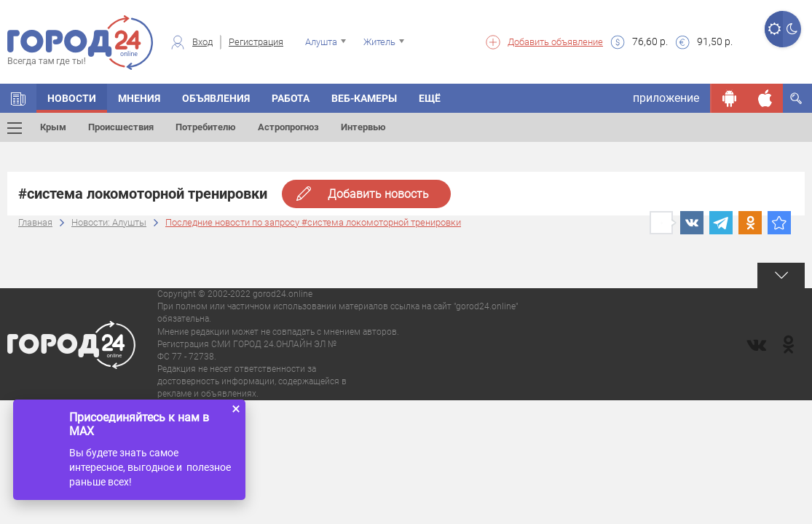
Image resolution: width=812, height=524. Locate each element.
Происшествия (121, 127)
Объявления (216, 98)
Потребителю (206, 127)
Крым (53, 127)
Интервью (363, 127)
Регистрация (256, 42)
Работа (291, 98)
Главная (35, 222)
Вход (202, 42)
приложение (666, 98)
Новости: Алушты (109, 222)
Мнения (139, 98)
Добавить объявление (555, 42)
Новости (72, 98)
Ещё (430, 98)
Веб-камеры (364, 98)
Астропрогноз (288, 127)
